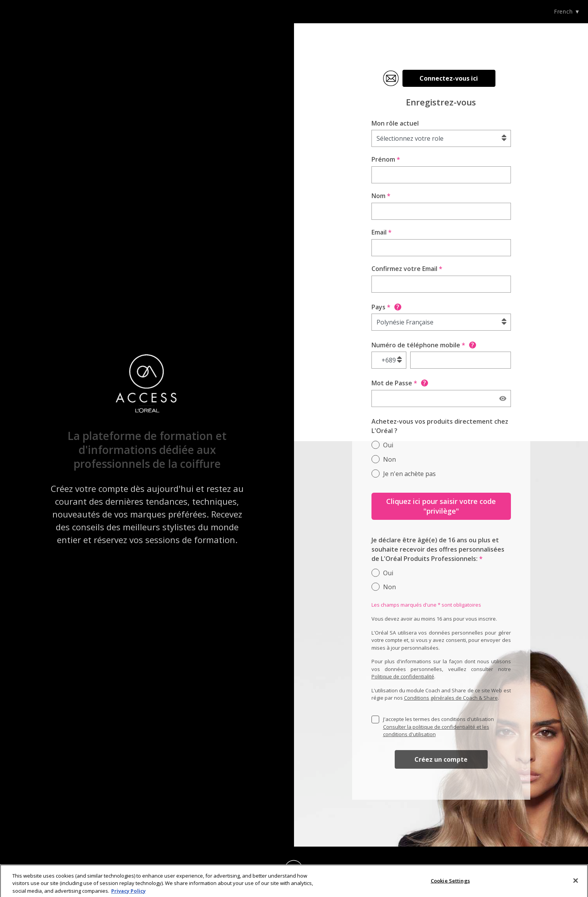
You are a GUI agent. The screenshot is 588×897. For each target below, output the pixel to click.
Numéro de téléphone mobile (424, 345)
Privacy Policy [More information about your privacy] (128, 893)
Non (389, 459)
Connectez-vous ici (449, 78)
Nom (381, 196)
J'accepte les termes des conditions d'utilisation (438, 727)
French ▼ (567, 11)
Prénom (386, 159)
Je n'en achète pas (409, 474)
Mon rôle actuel (395, 123)
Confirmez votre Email (407, 269)
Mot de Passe (400, 383)
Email (382, 232)
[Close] (576, 883)
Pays (386, 307)
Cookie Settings (450, 883)
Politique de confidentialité (403, 676)
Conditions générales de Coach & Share (451, 698)
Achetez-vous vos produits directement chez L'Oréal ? (440, 426)
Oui (388, 445)
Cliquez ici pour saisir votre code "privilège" (441, 506)
